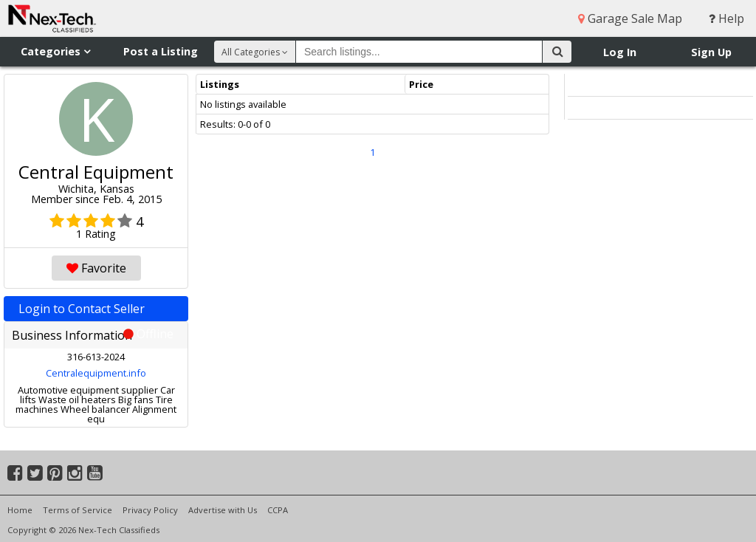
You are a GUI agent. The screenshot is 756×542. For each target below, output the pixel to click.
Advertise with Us (223, 510)
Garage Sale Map (630, 18)
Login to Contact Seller (96, 311)
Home (20, 510)
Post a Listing (161, 51)
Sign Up (711, 52)
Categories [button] (55, 51)
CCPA (278, 510)
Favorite (96, 268)
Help (726, 18)
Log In (620, 52)
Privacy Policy (150, 510)
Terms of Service (78, 510)
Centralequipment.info (96, 373)
